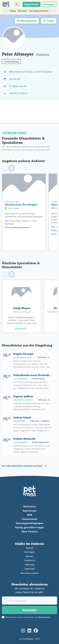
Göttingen (29, 552)
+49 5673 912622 (18, 93)
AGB (30, 515)
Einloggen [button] (49, 4)
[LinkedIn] (29, 631)
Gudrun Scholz (22, 417)
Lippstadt (29, 569)
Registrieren (31, 4)
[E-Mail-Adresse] (29, 601)
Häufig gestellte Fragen (29, 527)
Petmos (30, 639)
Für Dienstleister (39, 11)
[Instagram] (23, 631)
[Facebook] (36, 631)
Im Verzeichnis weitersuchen (24, 466)
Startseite (30, 506)
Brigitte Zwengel (23, 354)
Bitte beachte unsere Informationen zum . (28, 617)
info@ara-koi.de (18, 86)
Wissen (22, 11)
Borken (29, 556)
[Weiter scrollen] (12, 168)
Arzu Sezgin (12, 208)
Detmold (30, 565)
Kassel (30, 548)
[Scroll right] (12, 274)
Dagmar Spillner (23, 396)
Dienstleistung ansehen (17, 227)
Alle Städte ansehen (29, 573)
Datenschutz (30, 519)
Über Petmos (30, 531)
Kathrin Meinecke (24, 439)
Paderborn (30, 560)
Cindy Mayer (22, 308)
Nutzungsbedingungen (29, 523)
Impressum (30, 511)
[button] (17, 4)
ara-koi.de (14, 79)
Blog (13, 11)
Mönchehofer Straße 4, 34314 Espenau (31, 72)
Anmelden (29, 610)
